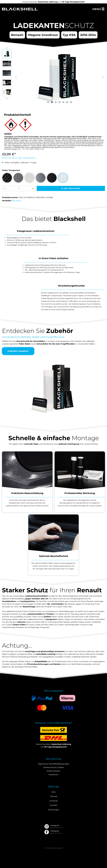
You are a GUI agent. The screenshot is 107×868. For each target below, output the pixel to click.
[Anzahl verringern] (5, 188)
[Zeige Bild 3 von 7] (56, 102)
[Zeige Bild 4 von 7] (60, 102)
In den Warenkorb (71, 188)
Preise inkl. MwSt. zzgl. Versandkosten (19, 158)
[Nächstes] (103, 77)
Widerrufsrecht (53, 771)
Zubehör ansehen (18, 351)
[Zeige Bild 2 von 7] (52, 102)
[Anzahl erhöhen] (33, 188)
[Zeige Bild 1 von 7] (48, 102)
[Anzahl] (19, 188)
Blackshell (17, 201)
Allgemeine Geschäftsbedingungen (53, 764)
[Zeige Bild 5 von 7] (63, 102)
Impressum (54, 774)
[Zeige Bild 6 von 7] (67, 102)
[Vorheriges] (16, 77)
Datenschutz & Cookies (53, 767)
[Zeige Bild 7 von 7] (71, 102)
